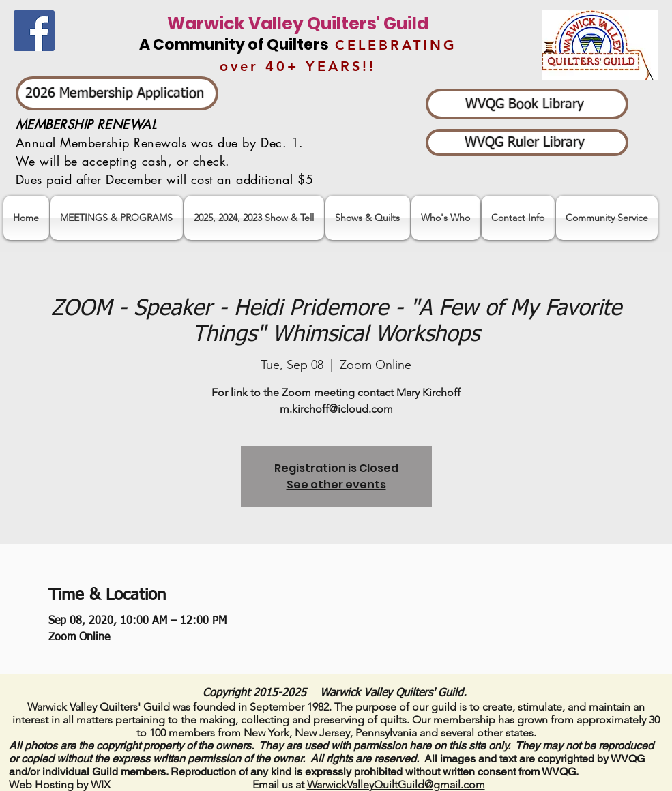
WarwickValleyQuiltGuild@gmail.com (396, 785)
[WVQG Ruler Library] (527, 143)
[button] (254, 218)
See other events (336, 484)
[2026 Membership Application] (117, 93)
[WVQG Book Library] (527, 104)
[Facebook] (34, 31)
